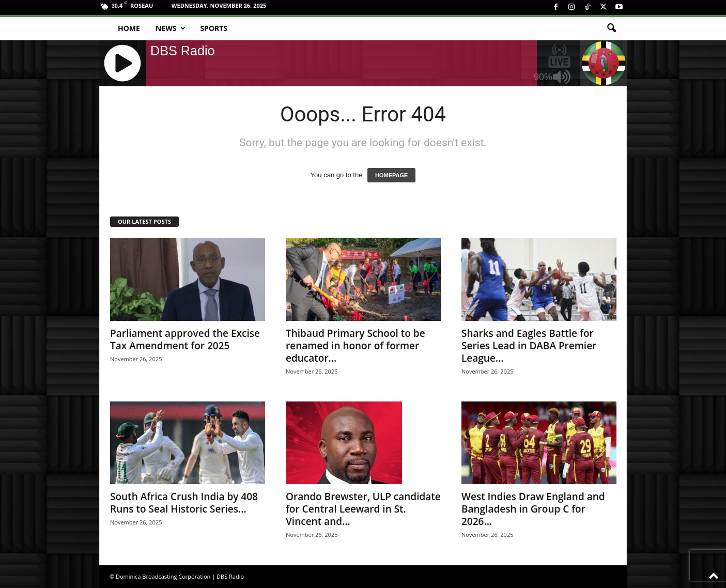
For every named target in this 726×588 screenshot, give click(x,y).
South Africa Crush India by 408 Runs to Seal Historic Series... (184, 503)
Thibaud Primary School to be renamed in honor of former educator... (356, 346)
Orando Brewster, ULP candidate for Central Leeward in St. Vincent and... (363, 509)
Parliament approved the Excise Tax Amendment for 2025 (185, 339)
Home (129, 28)
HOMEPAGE (391, 175)
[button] (611, 28)
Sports (214, 28)
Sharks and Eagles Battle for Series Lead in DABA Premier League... (529, 346)
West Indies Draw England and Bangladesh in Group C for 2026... (533, 509)
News (171, 28)
